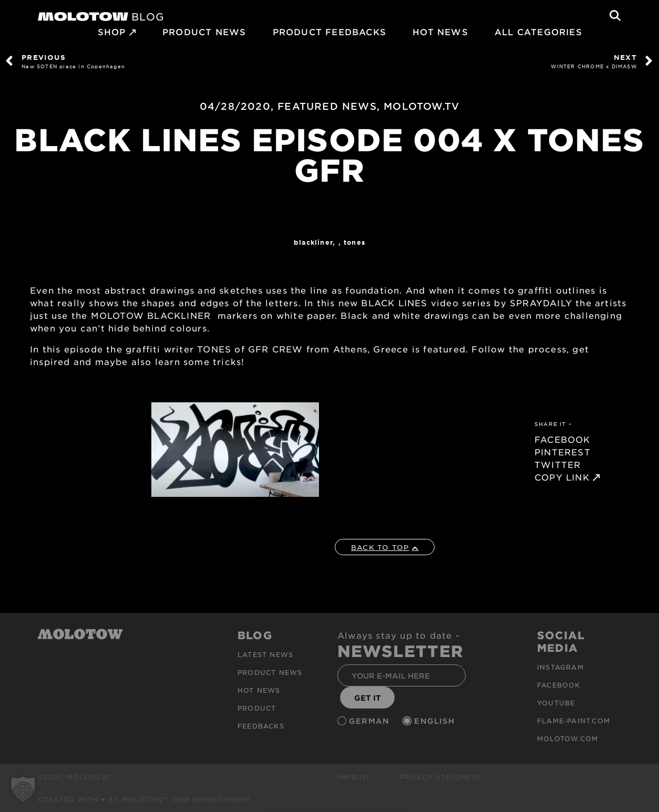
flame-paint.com (574, 721)
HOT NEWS (440, 32)
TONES (354, 242)
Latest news (265, 654)
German (370, 721)
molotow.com (568, 738)
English (436, 721)
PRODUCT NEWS (204, 32)
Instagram (560, 667)
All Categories (538, 32)
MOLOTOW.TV (421, 106)
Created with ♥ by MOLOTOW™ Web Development (145, 799)
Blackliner (313, 242)
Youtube (556, 703)
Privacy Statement (441, 777)
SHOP (112, 32)
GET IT (368, 698)
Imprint (354, 777)
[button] (23, 789)
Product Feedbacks (329, 32)
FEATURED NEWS (327, 106)
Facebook (559, 685)
